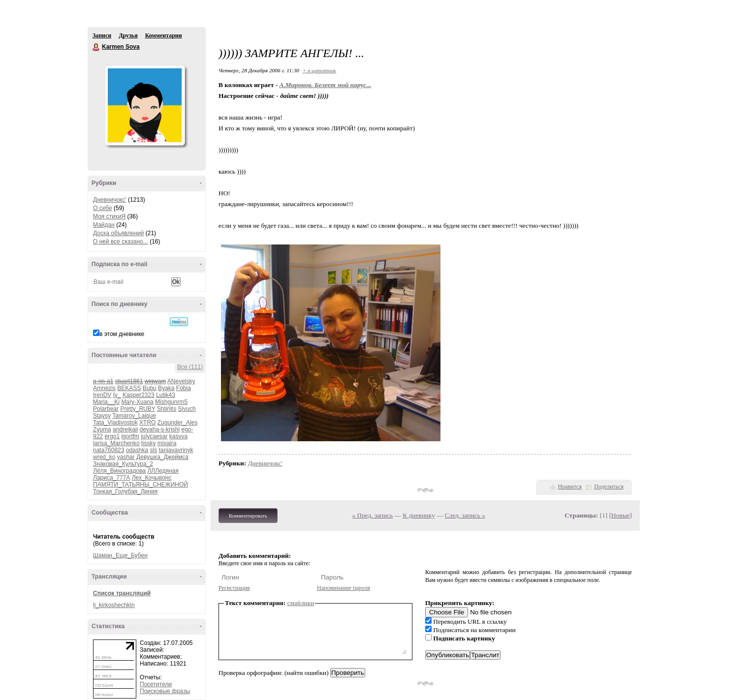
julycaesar (154, 436)
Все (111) (190, 367)
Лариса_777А (111, 478)
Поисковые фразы (165, 691)
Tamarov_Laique (134, 416)
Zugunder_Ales (177, 423)
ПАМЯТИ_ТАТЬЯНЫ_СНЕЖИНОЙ (141, 485)
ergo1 (112, 436)
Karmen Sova (96, 47)
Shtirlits (167, 409)
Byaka (166, 388)
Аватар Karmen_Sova (145, 105)
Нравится (570, 487)
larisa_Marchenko (116, 443)
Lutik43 (166, 395)
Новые (620, 515)
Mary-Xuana (137, 402)
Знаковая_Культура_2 (123, 464)
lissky (148, 443)
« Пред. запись (373, 515)
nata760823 (109, 450)
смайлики (301, 603)
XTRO (147, 423)
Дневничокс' (110, 200)
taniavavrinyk (176, 450)
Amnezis (104, 388)
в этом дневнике (122, 334)
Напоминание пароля (344, 588)
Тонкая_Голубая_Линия (125, 491)
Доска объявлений (118, 233)
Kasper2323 (139, 395)
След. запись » (465, 515)
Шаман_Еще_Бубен (120, 555)
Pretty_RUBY (138, 409)
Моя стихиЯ (109, 216)
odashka (137, 450)
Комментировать (248, 516)
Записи (102, 35)
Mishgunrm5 (171, 402)
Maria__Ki (106, 402)
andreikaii (125, 429)
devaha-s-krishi (160, 429)
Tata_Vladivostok (115, 423)
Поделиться (609, 487)
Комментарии (164, 35)
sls (153, 450)
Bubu (150, 388)
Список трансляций (122, 593)
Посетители (156, 684)
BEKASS (129, 388)
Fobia (184, 388)
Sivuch (187, 409)
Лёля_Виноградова (119, 471)
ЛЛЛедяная (163, 471)
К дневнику (419, 515)
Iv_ (117, 395)
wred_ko (104, 457)
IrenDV (102, 395)
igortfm (130, 436)
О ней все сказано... (121, 242)
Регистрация (234, 588)
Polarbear (106, 409)
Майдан (104, 225)
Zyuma (102, 429)
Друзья (128, 35)
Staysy (102, 416)
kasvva (178, 436)
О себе (103, 208)
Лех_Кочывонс (152, 478)
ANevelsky (181, 381)
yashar (126, 457)
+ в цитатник (319, 70)
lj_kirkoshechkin (114, 605)
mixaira (167, 443)
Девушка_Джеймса (162, 457)
